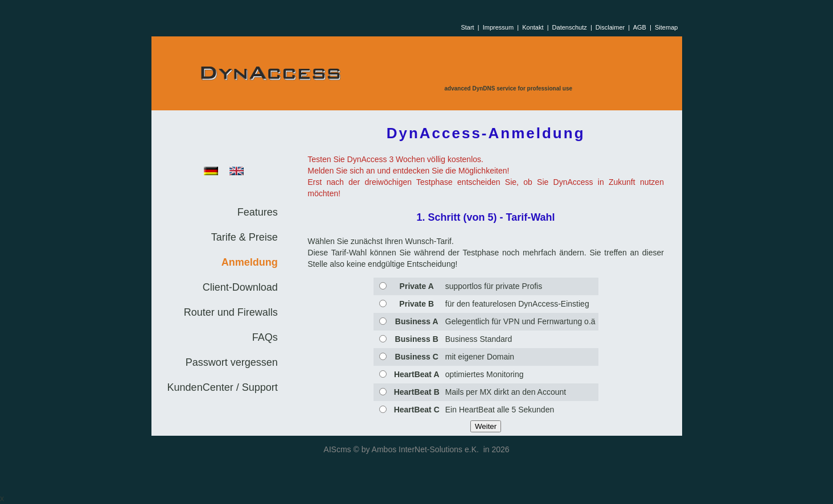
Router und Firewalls (231, 312)
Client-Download (240, 287)
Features (258, 212)
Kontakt (533, 27)
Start (467, 27)
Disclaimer (610, 27)
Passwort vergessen (232, 362)
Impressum (498, 27)
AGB (640, 27)
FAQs (265, 337)
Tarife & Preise (245, 237)
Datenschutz (570, 27)
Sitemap (666, 27)
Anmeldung (250, 262)
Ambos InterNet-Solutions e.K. (425, 449)
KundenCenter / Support (223, 387)
